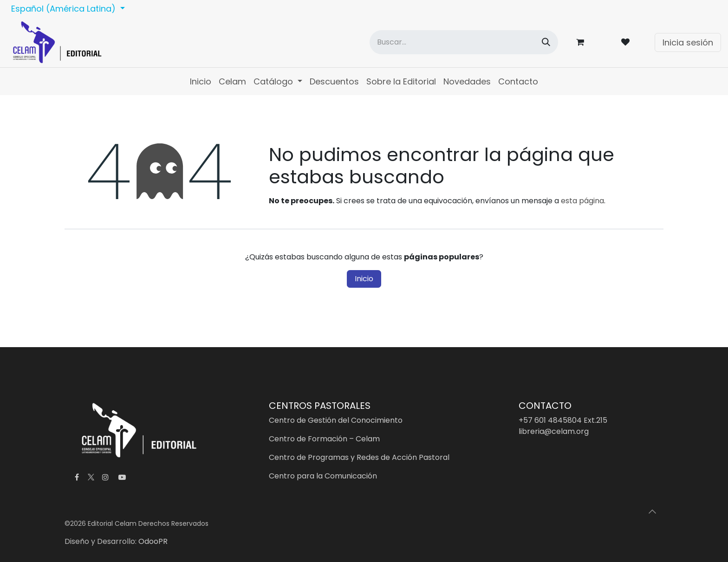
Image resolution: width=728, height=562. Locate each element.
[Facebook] (77, 477)
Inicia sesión (688, 42)
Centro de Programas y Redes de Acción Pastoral (359, 457)
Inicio (364, 279)
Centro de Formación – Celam (324, 439)
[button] (652, 511)
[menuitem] (201, 81)
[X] (91, 477)
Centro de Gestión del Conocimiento (336, 420)
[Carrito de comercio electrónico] (582, 42)
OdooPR (153, 541)
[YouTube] (122, 477)
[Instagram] (105, 477)
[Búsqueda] (546, 42)
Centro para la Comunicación (323, 476)
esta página (582, 201)
